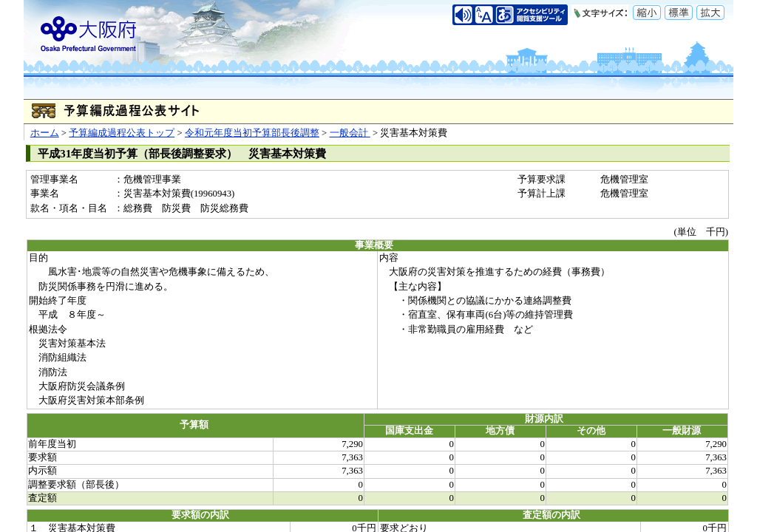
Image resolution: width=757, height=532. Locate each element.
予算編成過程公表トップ (122, 133)
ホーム (45, 133)
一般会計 (350, 133)
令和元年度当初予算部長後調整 (252, 133)
